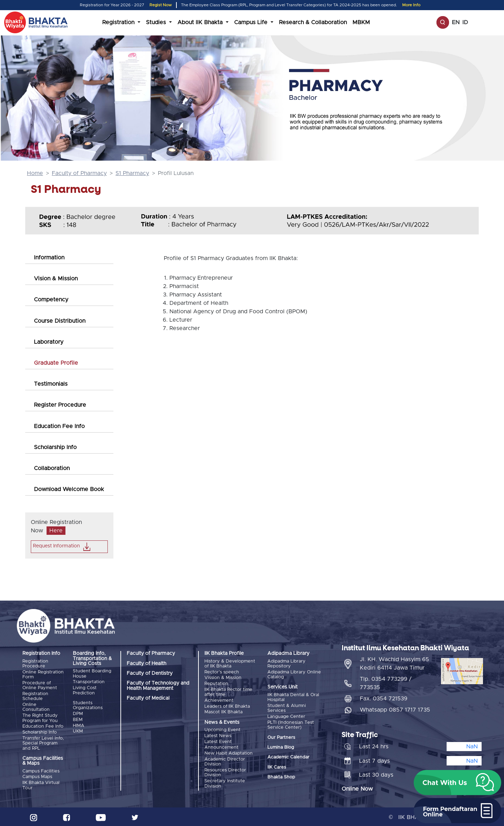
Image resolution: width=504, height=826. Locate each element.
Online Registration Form (43, 674)
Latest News (218, 735)
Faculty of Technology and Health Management (158, 686)
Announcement (221, 746)
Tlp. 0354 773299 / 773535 (386, 682)
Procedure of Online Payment (40, 685)
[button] (457, 783)
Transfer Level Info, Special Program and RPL (43, 742)
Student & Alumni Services (287, 708)
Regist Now (161, 5)
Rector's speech (222, 672)
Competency (51, 300)
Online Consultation (36, 707)
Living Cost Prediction (85, 690)
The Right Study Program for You (40, 717)
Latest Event (218, 741)
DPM (78, 713)
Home (35, 173)
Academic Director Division (225, 760)
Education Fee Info (59, 426)
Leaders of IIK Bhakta (227, 706)
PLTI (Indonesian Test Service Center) (291, 724)
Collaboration (52, 468)
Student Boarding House (92, 674)
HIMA (79, 725)
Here (56, 531)
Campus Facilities (41, 770)
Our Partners (281, 737)
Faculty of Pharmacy (79, 173)
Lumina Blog (281, 747)
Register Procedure (60, 405)
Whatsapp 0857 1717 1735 (395, 709)
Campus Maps (37, 776)
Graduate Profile (56, 363)
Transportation (89, 682)
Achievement (219, 700)
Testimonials (51, 384)
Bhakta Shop (281, 777)
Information (49, 258)
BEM (78, 719)
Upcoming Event (222, 729)
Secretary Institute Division (225, 782)
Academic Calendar (288, 757)
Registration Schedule (35, 696)
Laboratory (49, 342)
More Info (411, 5)
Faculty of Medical (148, 698)
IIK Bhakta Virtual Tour (41, 784)
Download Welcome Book (69, 489)
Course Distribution (60, 321)
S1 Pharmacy (132, 173)
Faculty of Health (146, 664)
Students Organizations (88, 705)
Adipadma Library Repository (286, 664)
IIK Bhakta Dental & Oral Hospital (293, 697)
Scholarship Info (55, 447)
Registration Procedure (35, 664)
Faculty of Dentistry (150, 673)
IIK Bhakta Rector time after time (228, 691)
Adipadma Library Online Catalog (294, 674)
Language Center (286, 716)
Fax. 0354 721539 (384, 698)
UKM (78, 731)
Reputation (216, 683)
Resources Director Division (225, 771)
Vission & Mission (223, 678)
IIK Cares (277, 767)
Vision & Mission (56, 279)
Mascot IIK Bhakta (223, 711)
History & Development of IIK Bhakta (230, 664)
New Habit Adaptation (229, 752)
